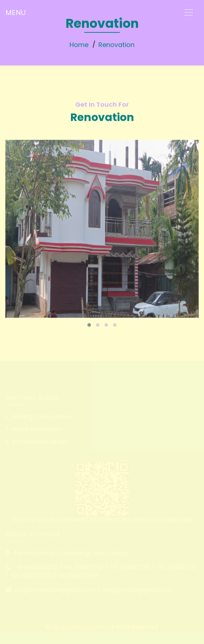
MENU (16, 12)
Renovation (116, 45)
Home (79, 45)
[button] (89, 332)
